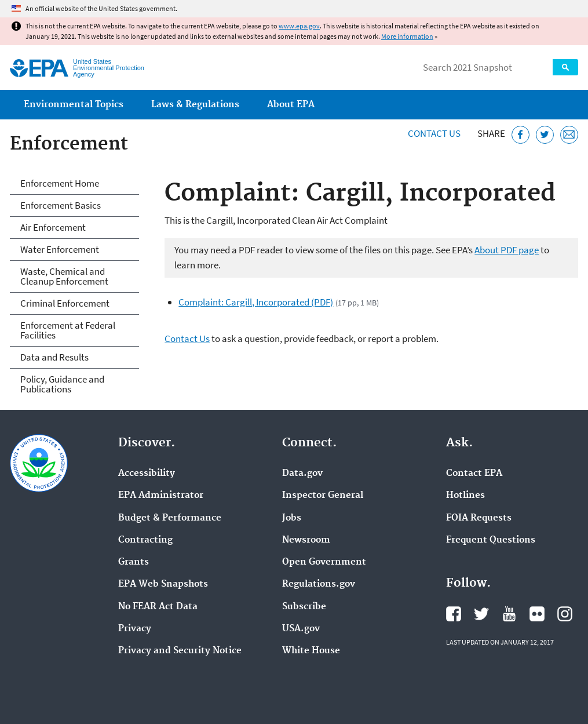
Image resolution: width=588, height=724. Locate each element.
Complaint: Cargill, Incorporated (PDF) (256, 302)
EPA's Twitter (481, 614)
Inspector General (323, 496)
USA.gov (301, 629)
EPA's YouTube (509, 614)
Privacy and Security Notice (180, 651)
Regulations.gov (319, 584)
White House (311, 651)
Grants (134, 562)
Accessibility (147, 474)
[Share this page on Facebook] (521, 135)
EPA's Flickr (537, 614)
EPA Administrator (161, 496)
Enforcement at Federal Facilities (68, 330)
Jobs (292, 518)
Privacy (135, 629)
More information (407, 36)
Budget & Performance (170, 518)
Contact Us (434, 133)
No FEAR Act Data (158, 607)
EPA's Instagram (565, 614)
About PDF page (507, 250)
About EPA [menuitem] (291, 105)
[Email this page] (569, 135)
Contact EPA (474, 474)
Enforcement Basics (61, 205)
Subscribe (304, 607)
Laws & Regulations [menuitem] (195, 105)
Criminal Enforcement (65, 303)
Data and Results (54, 357)
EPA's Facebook (454, 614)
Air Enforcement (53, 227)
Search (565, 67)
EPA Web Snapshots (163, 584)
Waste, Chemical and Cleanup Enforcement (64, 276)
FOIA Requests (479, 518)
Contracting (145, 540)
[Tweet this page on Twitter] (545, 135)
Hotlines (465, 496)
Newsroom (306, 540)
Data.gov (302, 474)
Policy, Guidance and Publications (62, 384)
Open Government (324, 562)
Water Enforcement (60, 249)
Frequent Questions (491, 540)
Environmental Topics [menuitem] (74, 105)
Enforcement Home (60, 183)
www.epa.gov (299, 26)
